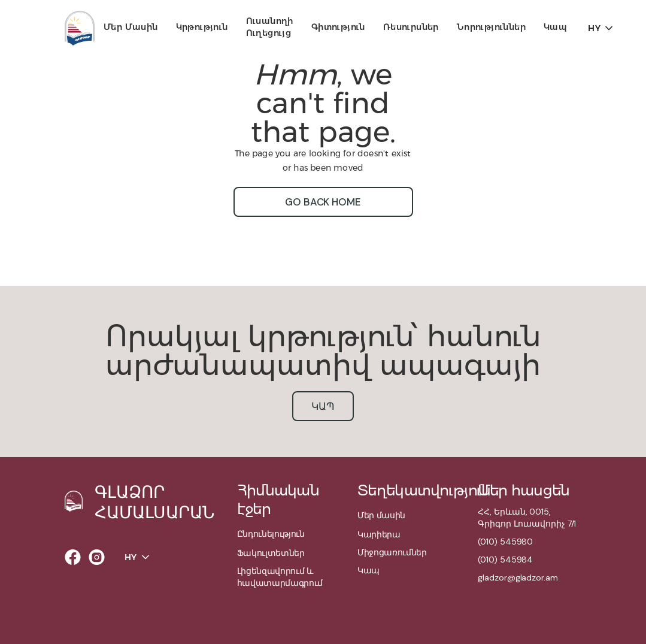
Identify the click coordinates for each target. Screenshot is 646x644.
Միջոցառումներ (392, 552)
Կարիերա (379, 534)
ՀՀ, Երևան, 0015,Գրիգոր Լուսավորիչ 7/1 (527, 518)
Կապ (555, 27)
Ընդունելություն (271, 534)
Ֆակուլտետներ (271, 553)
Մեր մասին (131, 27)
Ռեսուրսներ (411, 27)
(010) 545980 (505, 542)
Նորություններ (491, 27)
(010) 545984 (505, 560)
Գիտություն (338, 27)
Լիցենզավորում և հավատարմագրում (280, 577)
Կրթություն (202, 27)
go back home (323, 202)
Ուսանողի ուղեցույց (270, 27)
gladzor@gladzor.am (518, 578)
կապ (323, 406)
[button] (131, 28)
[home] (80, 28)
